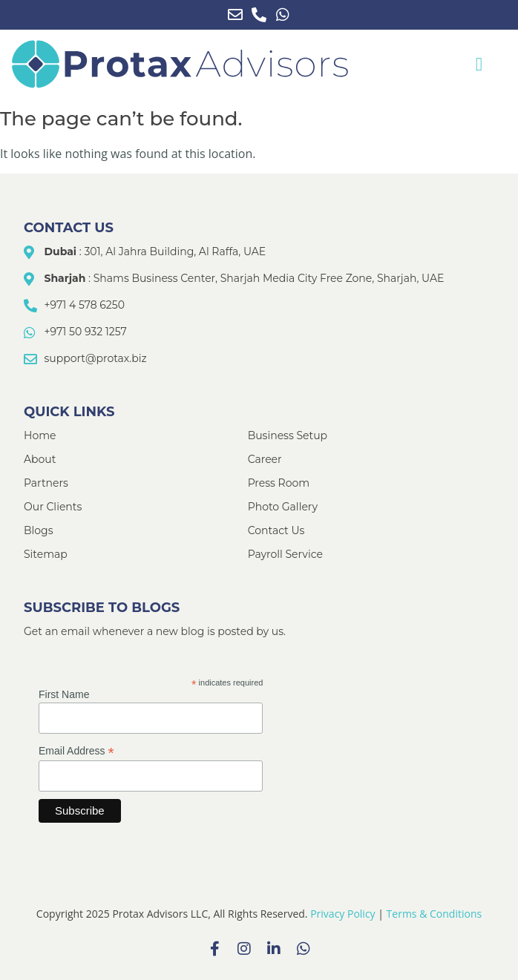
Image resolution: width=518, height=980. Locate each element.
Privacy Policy (342, 914)
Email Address (76, 751)
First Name (64, 694)
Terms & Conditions (435, 914)
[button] (479, 65)
